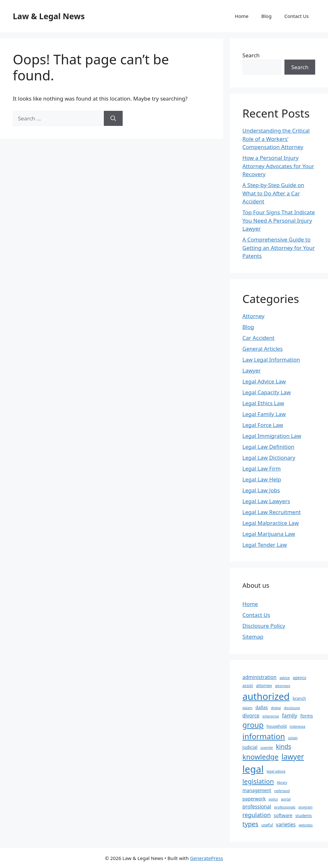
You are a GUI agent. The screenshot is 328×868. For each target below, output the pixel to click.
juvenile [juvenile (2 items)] (267, 748)
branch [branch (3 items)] (299, 698)
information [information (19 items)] (264, 736)
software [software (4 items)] (283, 815)
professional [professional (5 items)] (257, 807)
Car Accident (258, 338)
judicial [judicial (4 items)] (250, 747)
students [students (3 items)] (304, 816)
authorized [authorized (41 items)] (266, 696)
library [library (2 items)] (282, 782)
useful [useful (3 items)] (267, 825)
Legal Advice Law (264, 381)
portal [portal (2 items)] (286, 799)
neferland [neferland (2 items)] (282, 791)
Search (251, 55)
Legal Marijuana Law (269, 534)
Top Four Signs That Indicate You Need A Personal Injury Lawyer (279, 220)
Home (242, 16)
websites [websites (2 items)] (306, 825)
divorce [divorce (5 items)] (251, 716)
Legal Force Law (263, 425)
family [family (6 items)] (290, 715)
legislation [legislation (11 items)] (258, 781)
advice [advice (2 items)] (285, 678)
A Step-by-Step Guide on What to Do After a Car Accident (273, 193)
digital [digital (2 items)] (276, 708)
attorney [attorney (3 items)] (264, 686)
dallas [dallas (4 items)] (262, 707)
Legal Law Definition (268, 447)
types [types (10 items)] (250, 824)
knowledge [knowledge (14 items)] (261, 757)
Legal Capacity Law (267, 392)
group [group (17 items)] (253, 725)
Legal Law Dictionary (269, 458)
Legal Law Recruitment (272, 512)
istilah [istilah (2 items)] (293, 738)
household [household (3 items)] (277, 726)
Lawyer (252, 370)
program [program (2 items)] (306, 807)
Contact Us (297, 16)
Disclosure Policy (264, 626)
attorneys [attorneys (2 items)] (283, 686)
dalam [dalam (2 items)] (247, 708)
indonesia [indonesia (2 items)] (297, 726)
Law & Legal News (49, 16)
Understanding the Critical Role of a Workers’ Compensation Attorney (276, 139)
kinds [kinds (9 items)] (283, 747)
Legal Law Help (262, 479)
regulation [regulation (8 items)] (257, 815)
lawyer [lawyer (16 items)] (293, 757)
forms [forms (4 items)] (306, 716)
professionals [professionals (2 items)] (285, 807)
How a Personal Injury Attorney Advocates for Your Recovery (278, 166)
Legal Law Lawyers (266, 501)
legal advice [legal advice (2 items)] (276, 771)
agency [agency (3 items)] (299, 678)
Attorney (254, 316)
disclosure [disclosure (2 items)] (292, 708)
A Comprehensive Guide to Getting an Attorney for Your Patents (279, 248)
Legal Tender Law (265, 545)
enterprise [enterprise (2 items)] (271, 716)
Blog (266, 16)
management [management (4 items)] (257, 790)
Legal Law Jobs (261, 490)
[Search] (113, 119)
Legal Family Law (264, 414)
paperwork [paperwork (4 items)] (254, 799)
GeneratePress (206, 858)
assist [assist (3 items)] (248, 686)
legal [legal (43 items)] (253, 769)
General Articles (263, 349)
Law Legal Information (271, 360)
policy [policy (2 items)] (273, 799)
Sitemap (253, 637)
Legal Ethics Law (263, 403)
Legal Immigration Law (272, 436)
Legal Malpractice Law (271, 523)
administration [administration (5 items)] (260, 677)
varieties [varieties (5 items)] (286, 824)
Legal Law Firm (262, 468)
